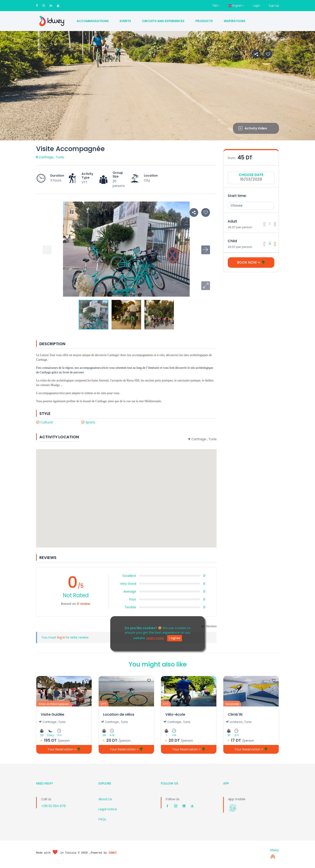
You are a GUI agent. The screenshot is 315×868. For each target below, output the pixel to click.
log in (61, 637)
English (236, 6)
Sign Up (274, 6)
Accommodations (93, 21)
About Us (105, 799)
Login (256, 6)
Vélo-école (175, 714)
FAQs (102, 819)
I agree (175, 638)
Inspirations (235, 21)
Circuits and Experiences (163, 21)
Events (125, 21)
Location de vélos (119, 714)
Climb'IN (235, 714)
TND (216, 6)
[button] (206, 286)
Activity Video (253, 128)
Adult (232, 221)
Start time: (237, 196)
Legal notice (108, 809)
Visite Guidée (52, 714)
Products (204, 21)
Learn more (155, 638)
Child (232, 241)
